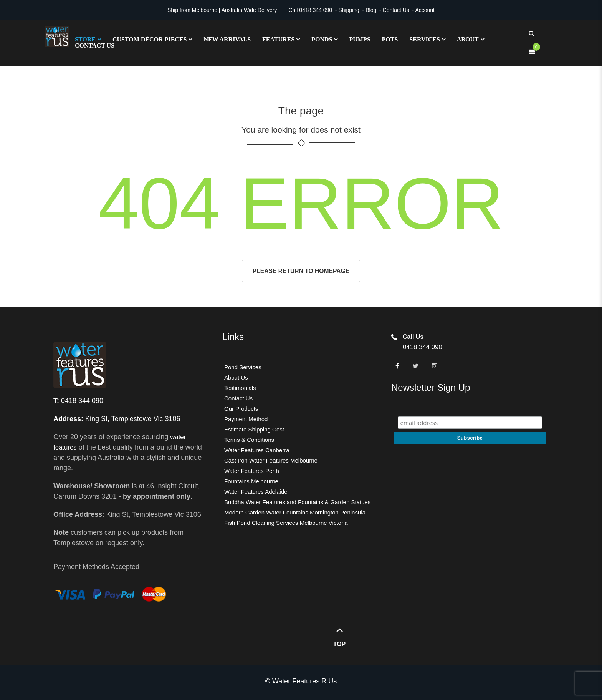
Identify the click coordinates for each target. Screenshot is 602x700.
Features (278, 40)
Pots (390, 40)
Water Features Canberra (257, 450)
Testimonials (240, 388)
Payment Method (246, 419)
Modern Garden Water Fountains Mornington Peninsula (295, 512)
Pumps (360, 40)
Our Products (241, 409)
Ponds (322, 40)
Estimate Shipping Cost (254, 429)
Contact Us (396, 10)
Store (85, 40)
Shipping (349, 10)
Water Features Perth (252, 471)
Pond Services (243, 367)
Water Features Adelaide (256, 492)
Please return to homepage (301, 271)
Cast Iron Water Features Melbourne (271, 460)
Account (425, 10)
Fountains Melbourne (251, 481)
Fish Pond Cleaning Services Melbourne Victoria (286, 523)
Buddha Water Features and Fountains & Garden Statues (297, 502)
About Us (236, 377)
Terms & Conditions (249, 440)
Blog (371, 10)
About (468, 40)
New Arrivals (227, 40)
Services (424, 40)
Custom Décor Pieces (150, 40)
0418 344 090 (316, 10)
